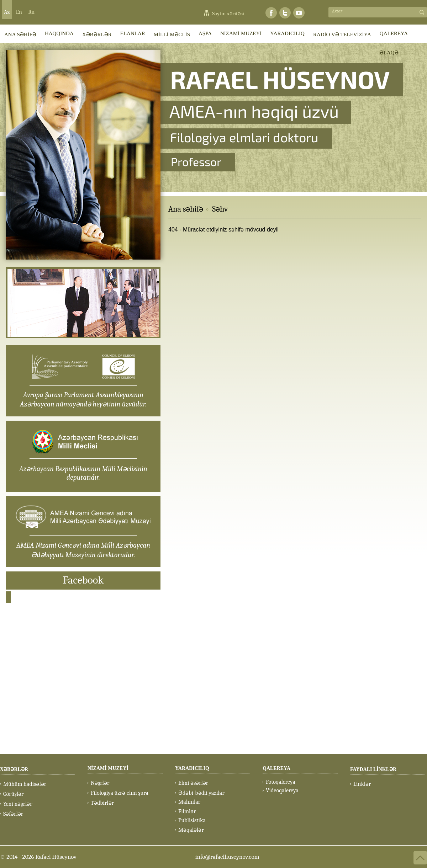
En (19, 12)
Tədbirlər (102, 803)
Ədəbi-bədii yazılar (201, 793)
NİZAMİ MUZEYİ (241, 33)
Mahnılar (189, 802)
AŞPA (205, 33)
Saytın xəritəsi (228, 14)
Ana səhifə (186, 209)
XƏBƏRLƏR (97, 34)
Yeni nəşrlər (18, 804)
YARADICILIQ (287, 33)
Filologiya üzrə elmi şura (120, 793)
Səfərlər (13, 814)
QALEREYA (394, 33)
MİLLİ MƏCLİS (172, 34)
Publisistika (192, 820)
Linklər (362, 784)
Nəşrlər (100, 783)
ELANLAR (133, 33)
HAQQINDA (59, 33)
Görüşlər (13, 794)
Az (7, 12)
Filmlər (187, 811)
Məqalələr (191, 830)
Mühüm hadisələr (25, 784)
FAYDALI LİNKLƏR (373, 769)
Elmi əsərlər (193, 783)
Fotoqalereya (281, 782)
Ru (31, 12)
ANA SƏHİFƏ (20, 34)
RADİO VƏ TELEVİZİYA (342, 34)
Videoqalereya (282, 790)
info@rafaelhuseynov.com (227, 857)
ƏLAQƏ (389, 53)
